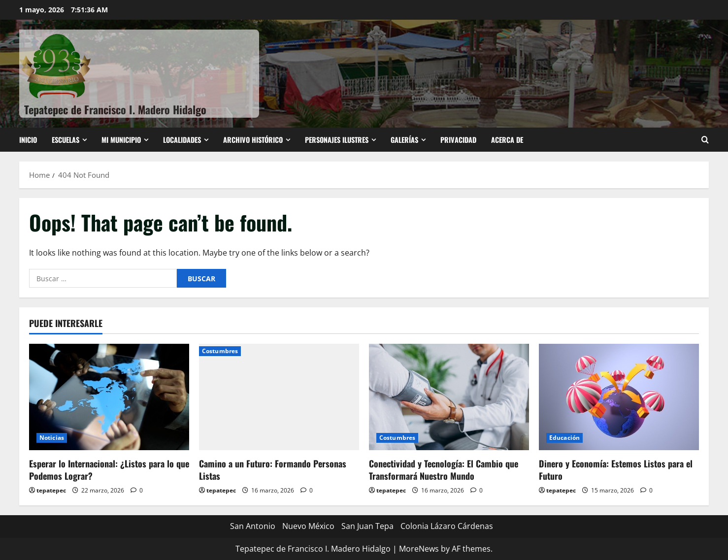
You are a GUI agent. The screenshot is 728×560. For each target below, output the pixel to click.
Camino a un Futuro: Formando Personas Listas (273, 470)
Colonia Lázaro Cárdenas (447, 526)
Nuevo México (308, 526)
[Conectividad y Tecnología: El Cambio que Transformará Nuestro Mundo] (449, 397)
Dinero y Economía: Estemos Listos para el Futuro (616, 470)
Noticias (52, 438)
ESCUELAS (66, 140)
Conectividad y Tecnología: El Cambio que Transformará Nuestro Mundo (444, 470)
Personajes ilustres (337, 140)
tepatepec (51, 490)
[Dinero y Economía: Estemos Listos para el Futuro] (619, 397)
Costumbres (220, 351)
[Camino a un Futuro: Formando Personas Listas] (279, 397)
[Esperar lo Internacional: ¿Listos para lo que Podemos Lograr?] (109, 397)
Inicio (28, 140)
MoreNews (419, 549)
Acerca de (507, 140)
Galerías (404, 140)
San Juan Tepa (367, 526)
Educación (564, 438)
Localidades (182, 140)
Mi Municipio (121, 140)
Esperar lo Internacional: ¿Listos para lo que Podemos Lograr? (109, 470)
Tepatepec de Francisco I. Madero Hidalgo (115, 109)
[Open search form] (705, 140)
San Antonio (253, 526)
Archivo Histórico (253, 140)
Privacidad (458, 140)
